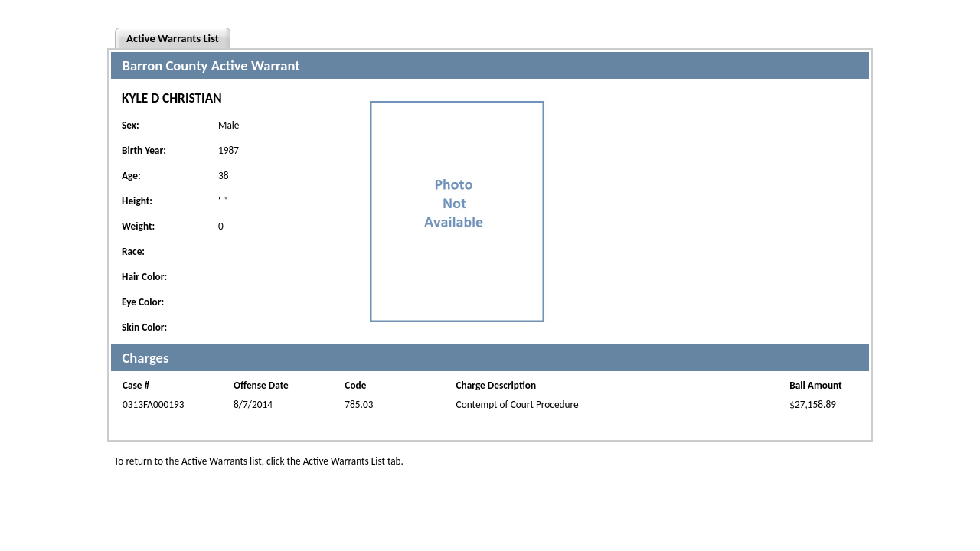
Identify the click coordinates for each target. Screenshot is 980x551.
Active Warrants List (173, 38)
